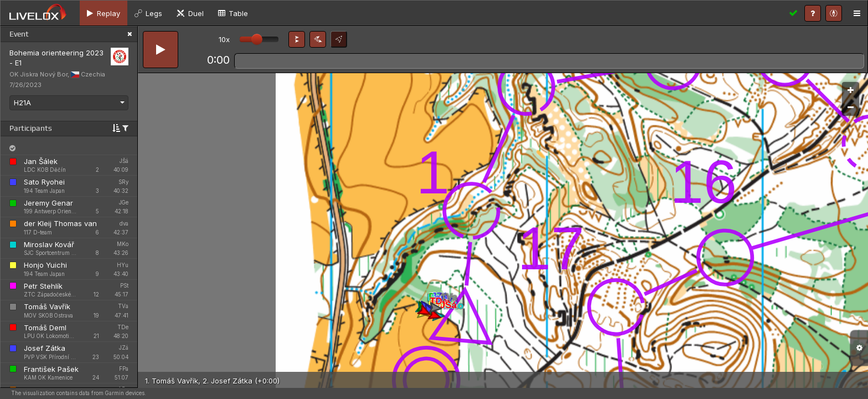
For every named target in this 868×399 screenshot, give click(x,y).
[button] (297, 39)
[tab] (104, 13)
